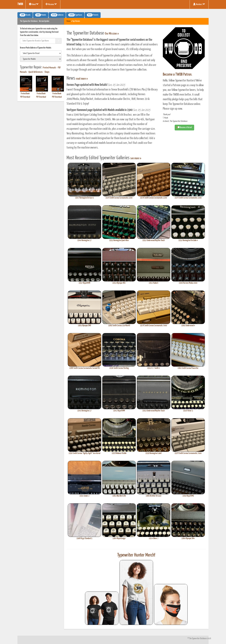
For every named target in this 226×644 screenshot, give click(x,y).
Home (69, 21)
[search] (41, 53)
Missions (51, 4)
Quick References (36, 72)
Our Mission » (112, 34)
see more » (136, 158)
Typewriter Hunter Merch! (136, 555)
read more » (82, 79)
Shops (47, 72)
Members (199, 4)
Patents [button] (93, 15)
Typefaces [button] (75, 15)
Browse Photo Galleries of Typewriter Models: (36, 48)
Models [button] (41, 15)
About (34, 4)
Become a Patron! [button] (184, 127)
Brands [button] (25, 15)
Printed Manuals (49, 68)
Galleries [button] (57, 15)
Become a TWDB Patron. (177, 75)
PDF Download (25, 97)
